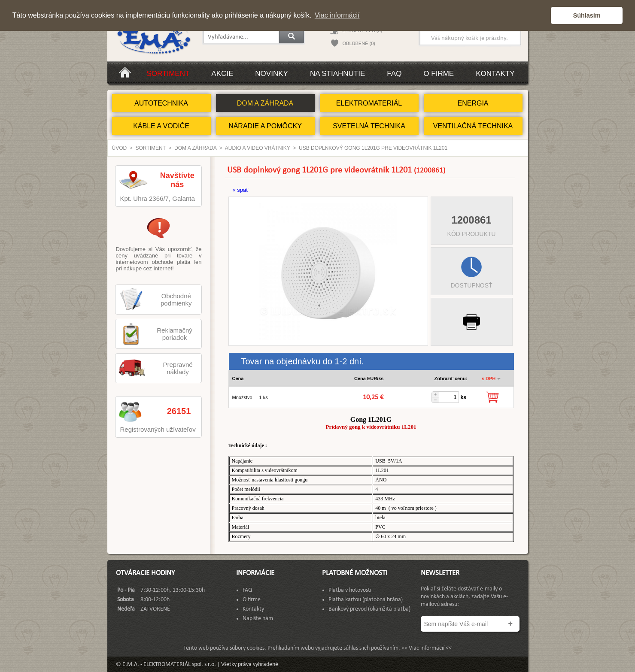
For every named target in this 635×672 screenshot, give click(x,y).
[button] (542, 15)
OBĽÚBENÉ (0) (359, 43)
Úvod (120, 148)
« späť (241, 190)
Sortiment (168, 74)
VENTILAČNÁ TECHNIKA (473, 126)
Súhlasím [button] (587, 15)
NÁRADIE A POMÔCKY (265, 126)
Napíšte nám (258, 619)
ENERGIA (473, 103)
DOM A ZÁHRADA (265, 103)
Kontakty (495, 74)
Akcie (222, 74)
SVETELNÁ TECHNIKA (369, 126)
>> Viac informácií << (427, 648)
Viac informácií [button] (337, 15)
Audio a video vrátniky (258, 148)
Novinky (272, 74)
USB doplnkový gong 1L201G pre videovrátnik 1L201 (373, 148)
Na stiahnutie (337, 74)
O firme (439, 74)
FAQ (394, 74)
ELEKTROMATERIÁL (369, 103)
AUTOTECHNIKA (161, 103)
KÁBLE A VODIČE (161, 126)
